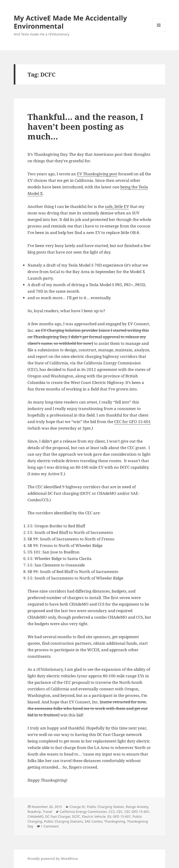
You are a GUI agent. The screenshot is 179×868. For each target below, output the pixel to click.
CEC (120, 812)
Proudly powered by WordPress (53, 859)
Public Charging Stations (63, 821)
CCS (112, 812)
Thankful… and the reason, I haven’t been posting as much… (85, 127)
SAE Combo (93, 821)
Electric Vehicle (94, 816)
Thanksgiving (115, 821)
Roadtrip (34, 812)
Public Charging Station (105, 807)
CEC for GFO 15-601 (133, 422)
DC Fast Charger (58, 816)
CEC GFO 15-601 (137, 812)
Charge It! (77, 807)
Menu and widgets (159, 32)
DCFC (76, 816)
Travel (48, 812)
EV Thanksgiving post (97, 174)
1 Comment (50, 826)
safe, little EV (117, 206)
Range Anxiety (137, 807)
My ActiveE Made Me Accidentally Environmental (70, 22)
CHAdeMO (35, 816)
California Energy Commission (83, 812)
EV (109, 816)
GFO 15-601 (122, 816)
